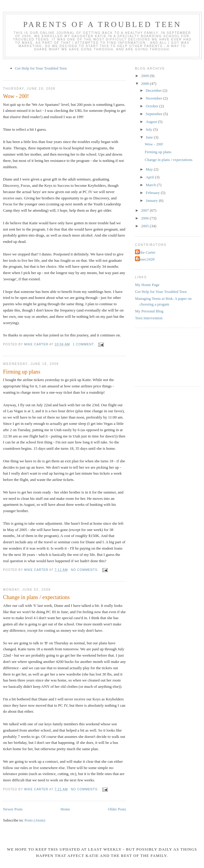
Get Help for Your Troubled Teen (41, 68)
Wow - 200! (16, 96)
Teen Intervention (149, 318)
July (150, 129)
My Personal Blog (149, 311)
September (155, 114)
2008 (145, 84)
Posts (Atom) (35, 820)
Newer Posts (13, 809)
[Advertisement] (162, 356)
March (151, 185)
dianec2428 (145, 259)
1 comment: (84, 344)
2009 (145, 76)
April (150, 177)
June (150, 137)
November (154, 98)
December (154, 90)
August (152, 122)
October (153, 106)
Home (65, 809)
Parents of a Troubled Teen (102, 24)
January (152, 200)
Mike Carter (146, 252)
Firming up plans (22, 372)
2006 (145, 218)
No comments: (85, 570)
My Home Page (147, 285)
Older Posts (117, 809)
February (153, 193)
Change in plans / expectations (36, 597)
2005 (145, 226)
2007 (145, 210)
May (150, 169)
